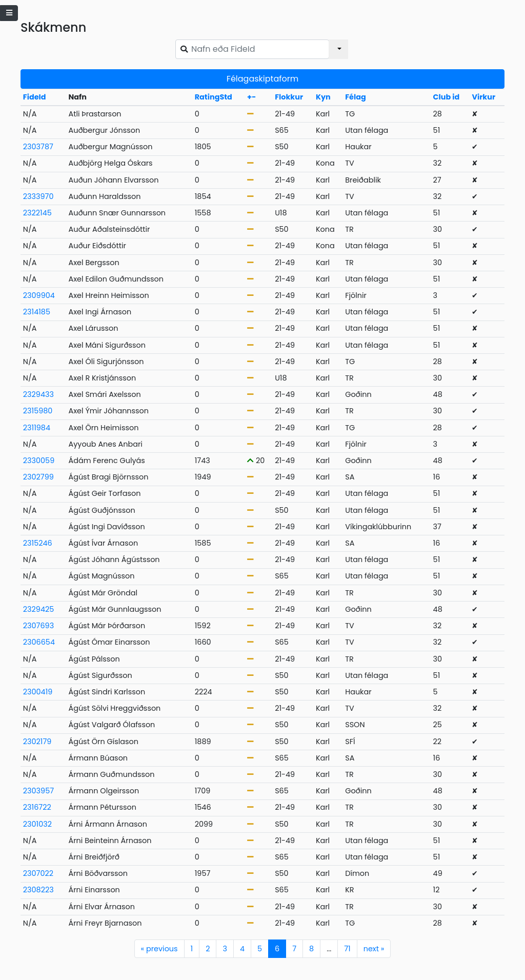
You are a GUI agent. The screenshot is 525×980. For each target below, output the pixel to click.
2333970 (38, 196)
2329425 (38, 609)
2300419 (38, 692)
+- (251, 97)
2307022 (38, 873)
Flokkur (289, 97)
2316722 (37, 807)
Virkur (483, 97)
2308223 (38, 890)
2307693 (38, 626)
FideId (35, 97)
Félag (356, 97)
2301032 (37, 824)
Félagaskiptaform (262, 79)
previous (159, 949)
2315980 (38, 411)
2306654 (39, 642)
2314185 (37, 312)
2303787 (38, 147)
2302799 (38, 477)
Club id (447, 97)
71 (347, 949)
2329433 (38, 394)
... (329, 949)
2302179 (37, 742)
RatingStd (214, 97)
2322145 (37, 213)
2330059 (39, 461)
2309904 (39, 295)
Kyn (323, 97)
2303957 (38, 791)
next (374, 949)
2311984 (37, 428)
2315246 (38, 543)
